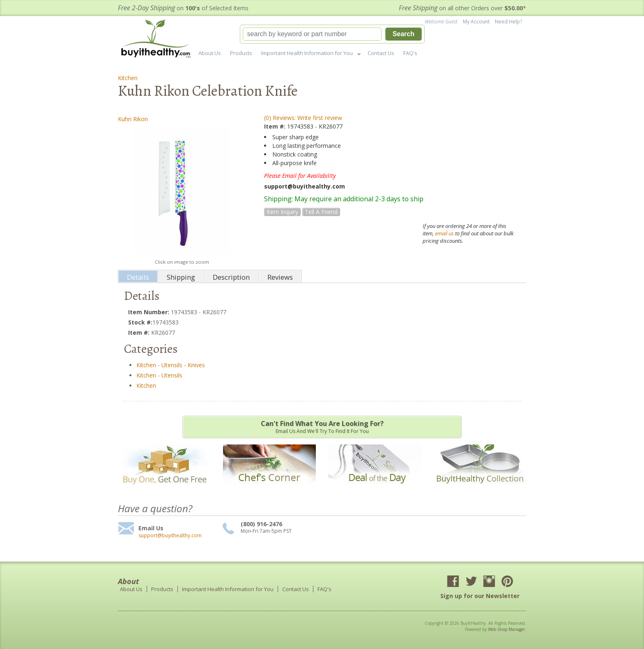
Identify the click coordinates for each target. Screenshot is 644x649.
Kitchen (128, 78)
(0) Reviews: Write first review (303, 118)
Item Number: (149, 312)
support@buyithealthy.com (170, 536)
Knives (196, 365)
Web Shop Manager (506, 629)
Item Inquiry (282, 212)
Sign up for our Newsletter (480, 596)
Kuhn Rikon (133, 119)
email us (444, 233)
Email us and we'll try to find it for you (322, 427)
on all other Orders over (462, 8)
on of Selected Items (183, 8)
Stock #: (140, 322)
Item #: (276, 126)
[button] (332, 34)
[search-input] (312, 34)
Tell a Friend (321, 212)
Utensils (172, 365)
